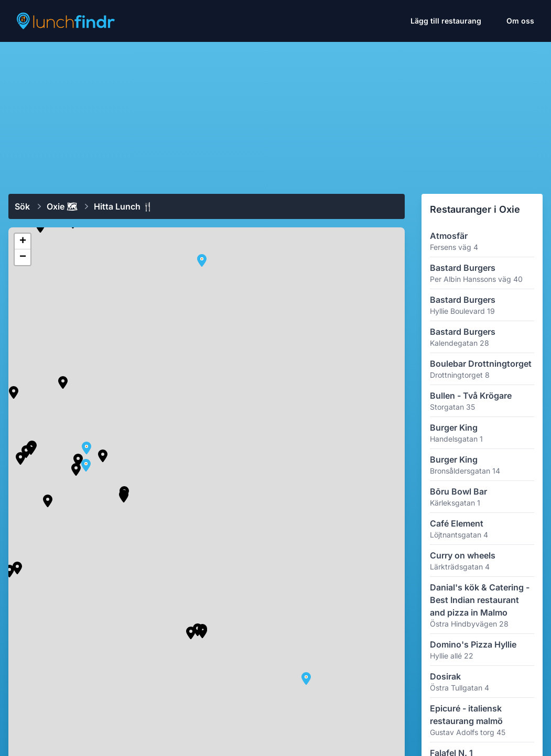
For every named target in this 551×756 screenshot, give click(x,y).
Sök (22, 206)
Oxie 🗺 (62, 206)
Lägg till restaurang (446, 21)
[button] (76, 469)
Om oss (520, 21)
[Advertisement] (275, 114)
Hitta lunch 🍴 (123, 206)
